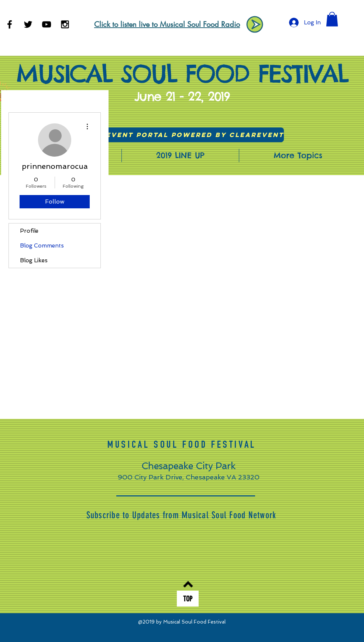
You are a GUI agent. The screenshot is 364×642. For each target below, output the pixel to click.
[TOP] (188, 599)
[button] (332, 19)
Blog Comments (42, 246)
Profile (29, 231)
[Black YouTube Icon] (47, 24)
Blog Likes (34, 260)
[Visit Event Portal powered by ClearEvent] (182, 135)
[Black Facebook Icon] (10, 24)
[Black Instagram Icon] (65, 24)
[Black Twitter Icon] (28, 24)
